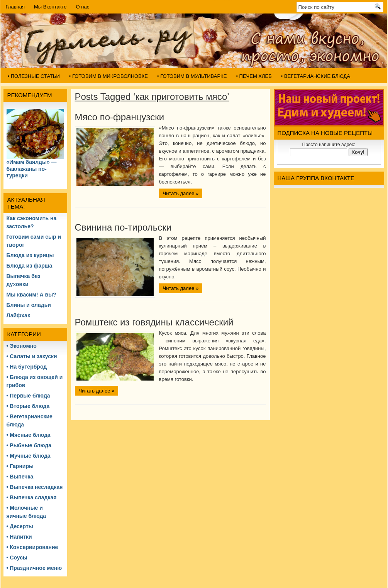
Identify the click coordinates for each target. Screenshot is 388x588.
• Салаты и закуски (32, 356)
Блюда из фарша (30, 266)
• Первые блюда (28, 396)
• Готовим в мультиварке (192, 76)
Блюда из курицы (30, 255)
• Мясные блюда (29, 435)
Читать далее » (181, 193)
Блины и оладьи (29, 305)
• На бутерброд (27, 367)
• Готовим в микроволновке (108, 76)
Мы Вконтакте (50, 7)
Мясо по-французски (120, 117)
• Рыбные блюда (29, 445)
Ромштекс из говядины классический (154, 322)
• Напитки (19, 537)
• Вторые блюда (28, 406)
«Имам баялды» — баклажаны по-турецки (32, 169)
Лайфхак (18, 315)
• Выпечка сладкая (32, 497)
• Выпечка (20, 477)
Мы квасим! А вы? (31, 295)
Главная (15, 7)
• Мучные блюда (29, 456)
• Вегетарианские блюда (316, 76)
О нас (83, 7)
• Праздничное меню (34, 568)
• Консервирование (32, 547)
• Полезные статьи (34, 76)
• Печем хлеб (254, 76)
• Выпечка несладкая (35, 487)
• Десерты (20, 526)
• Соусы (17, 558)
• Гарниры (20, 466)
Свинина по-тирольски (123, 227)
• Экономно (22, 346)
